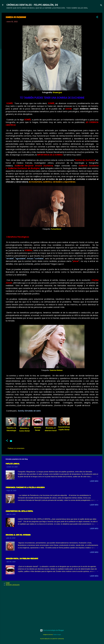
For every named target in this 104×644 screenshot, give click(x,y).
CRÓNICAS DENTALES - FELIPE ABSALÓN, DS (32, 5)
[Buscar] (101, 6)
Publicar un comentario (16, 448)
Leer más (94, 481)
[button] (97, 17)
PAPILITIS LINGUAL (13, 464)
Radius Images (57, 635)
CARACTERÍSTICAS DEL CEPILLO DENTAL (19, 511)
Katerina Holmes (56, 370)
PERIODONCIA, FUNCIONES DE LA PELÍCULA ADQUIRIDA (25, 487)
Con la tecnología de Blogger (52, 630)
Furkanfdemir (56, 229)
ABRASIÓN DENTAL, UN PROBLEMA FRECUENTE (22, 559)
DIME (8, 583)
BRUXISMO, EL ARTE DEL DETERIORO (18, 535)
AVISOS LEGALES (13, 585)
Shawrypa (57, 92)
